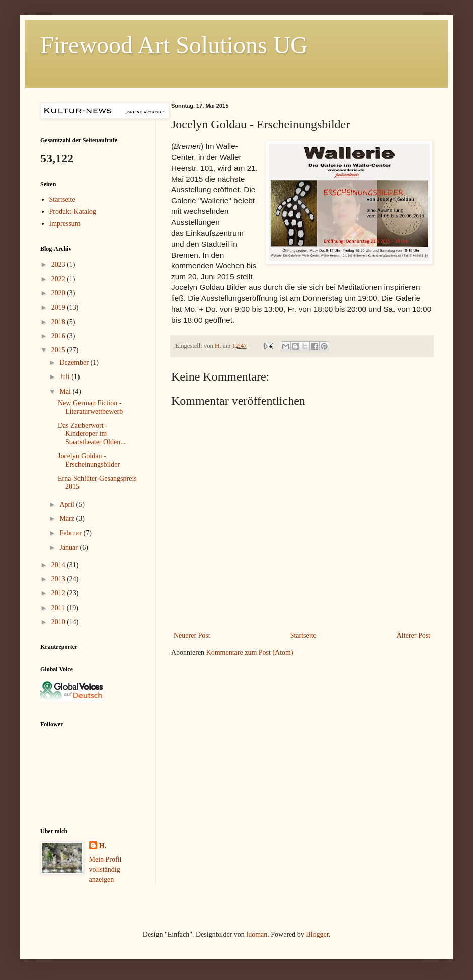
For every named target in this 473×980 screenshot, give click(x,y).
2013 (59, 579)
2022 (59, 279)
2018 (59, 322)
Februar (71, 533)
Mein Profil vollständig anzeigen (105, 869)
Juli (65, 377)
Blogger (317, 934)
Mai (66, 391)
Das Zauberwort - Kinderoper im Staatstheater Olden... (92, 434)
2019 (59, 307)
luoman (257, 934)
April (68, 505)
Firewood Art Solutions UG (174, 45)
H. (103, 846)
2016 (59, 336)
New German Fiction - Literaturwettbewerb (90, 407)
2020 (59, 293)
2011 (59, 608)
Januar (69, 547)
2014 (59, 565)
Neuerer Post (192, 635)
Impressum (65, 224)
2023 (59, 265)
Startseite (303, 635)
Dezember (75, 363)
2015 (59, 350)
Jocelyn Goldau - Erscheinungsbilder (89, 460)
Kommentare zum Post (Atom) (250, 653)
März (68, 519)
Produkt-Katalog (73, 212)
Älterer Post (413, 635)
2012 (59, 593)
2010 (59, 622)
